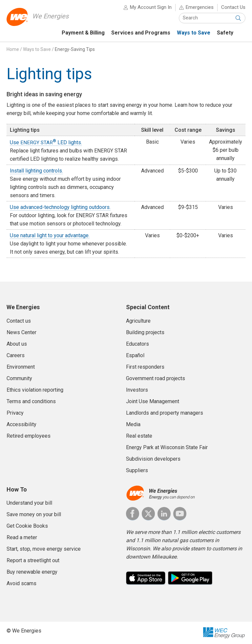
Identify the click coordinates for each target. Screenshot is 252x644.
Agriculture (138, 321)
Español (135, 355)
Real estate (139, 436)
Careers (16, 355)
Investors (137, 390)
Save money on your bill (34, 514)
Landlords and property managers (165, 413)
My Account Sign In (151, 7)
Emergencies (200, 7)
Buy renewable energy (32, 572)
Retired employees (29, 436)
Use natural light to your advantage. (50, 236)
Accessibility (21, 424)
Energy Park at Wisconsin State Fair (167, 447)
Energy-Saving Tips (75, 49)
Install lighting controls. (36, 171)
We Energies (50, 16)
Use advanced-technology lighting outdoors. (60, 207)
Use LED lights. (46, 142)
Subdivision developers (153, 459)
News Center (21, 332)
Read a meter (22, 537)
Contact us (19, 321)
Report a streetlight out (33, 560)
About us (17, 344)
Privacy (15, 413)
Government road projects (156, 378)
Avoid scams (21, 583)
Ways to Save (37, 49)
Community (19, 378)
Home (13, 49)
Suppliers (137, 470)
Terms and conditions (31, 401)
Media (133, 424)
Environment (21, 367)
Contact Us (233, 7)
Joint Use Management (153, 401)
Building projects (145, 332)
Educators (137, 344)
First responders (145, 367)
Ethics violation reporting (35, 390)
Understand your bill (29, 503)
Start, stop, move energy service (44, 549)
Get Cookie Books (27, 526)
